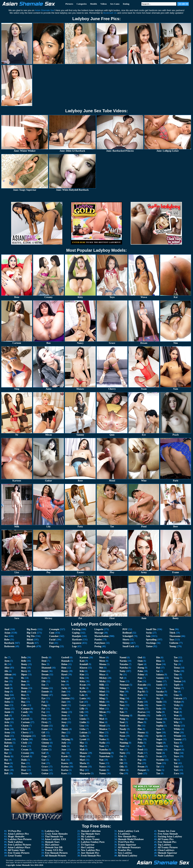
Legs (74, 646)
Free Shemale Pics (167, 842)
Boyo (24, 698)
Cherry (25, 733)
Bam (7, 750)
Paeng (141, 668)
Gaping (76, 633)
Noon (122, 736)
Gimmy (45, 743)
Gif (43, 733)
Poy (140, 763)
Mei (101, 668)
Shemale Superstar (167, 853)
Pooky (141, 756)
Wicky (177, 726)
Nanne (103, 770)
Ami (6, 685)
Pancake (142, 685)
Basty (7, 756)
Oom (140, 661)
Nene (122, 681)
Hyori (64, 675)
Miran (102, 712)
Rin (158, 657)
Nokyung (124, 715)
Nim (122, 692)
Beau (7, 763)
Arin (7, 722)
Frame (45, 726)
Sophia (160, 726)
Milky (102, 688)
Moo (102, 733)
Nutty (122, 753)
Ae (6, 657)
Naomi (123, 657)
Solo (148, 636)
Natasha (124, 664)
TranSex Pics (125, 850)
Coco (24, 746)
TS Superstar (88, 845)
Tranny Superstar (127, 845)
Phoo (140, 722)
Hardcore (77, 640)
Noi (121, 709)
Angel (7, 698)
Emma (45, 688)
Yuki (176, 767)
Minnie (103, 705)
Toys (172, 640)
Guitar (45, 773)
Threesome (175, 636)
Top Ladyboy (164, 845)
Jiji (63, 726)
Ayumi (8, 739)
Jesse (64, 715)
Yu (175, 760)
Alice (7, 668)
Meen (102, 661)
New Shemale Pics (127, 837)
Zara (176, 773)
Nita (122, 702)
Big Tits (31, 636)
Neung (123, 688)
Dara (24, 767)
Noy (122, 739)
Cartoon (25, 722)
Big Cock (32, 633)
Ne (121, 675)
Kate (82, 661)
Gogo (44, 756)
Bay (6, 760)
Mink (102, 702)
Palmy (141, 675)
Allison (8, 675)
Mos (101, 736)
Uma (176, 695)
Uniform (174, 643)
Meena (103, 664)
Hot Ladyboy (88, 847)
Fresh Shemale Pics (91, 856)
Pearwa (142, 712)
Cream (25, 750)
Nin (121, 695)
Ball (6, 746)
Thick (172, 633)
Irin (63, 681)
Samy (159, 681)
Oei (121, 756)
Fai (43, 702)
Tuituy (177, 688)
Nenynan (124, 685)
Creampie (54, 629)
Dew (44, 664)
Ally (6, 678)
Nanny (103, 773)
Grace (45, 767)
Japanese (77, 643)
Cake (24, 705)
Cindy (24, 743)
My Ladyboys (88, 837)
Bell (6, 773)
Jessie (64, 719)
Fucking (76, 629)
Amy (7, 695)
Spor (159, 733)
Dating (126, 4)
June (64, 750)
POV (125, 629)
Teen (172, 629)
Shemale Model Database (131, 839)
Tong (176, 678)
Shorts (126, 640)
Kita (82, 678)
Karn (64, 773)
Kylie (82, 688)
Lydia (82, 736)
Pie (139, 726)
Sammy (160, 678)
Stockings (151, 643)
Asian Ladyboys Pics (18, 834)
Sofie (159, 715)
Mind (102, 695)
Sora (159, 729)
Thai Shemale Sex (54, 837)
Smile (159, 702)
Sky (158, 698)
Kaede (65, 756)
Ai (5, 664)
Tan (158, 773)
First (44, 719)
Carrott (25, 719)
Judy (64, 743)
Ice (63, 678)
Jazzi (64, 705)
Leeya (83, 705)
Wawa (177, 719)
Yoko (176, 753)
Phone (141, 719)
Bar (6, 753)
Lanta (83, 698)
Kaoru (65, 763)
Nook (122, 733)
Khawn (83, 668)
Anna (7, 709)
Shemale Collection (91, 831)
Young (173, 646)
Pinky (141, 736)
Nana (102, 763)
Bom (24, 681)
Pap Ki (141, 692)
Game (45, 729)
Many (83, 756)
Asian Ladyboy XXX (55, 839)
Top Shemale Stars (91, 834)
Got (43, 763)
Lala (82, 695)
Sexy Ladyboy (125, 853)
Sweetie (160, 760)
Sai (158, 671)
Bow (23, 695)
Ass (6, 636)
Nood (122, 726)
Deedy (45, 657)
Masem (83, 767)
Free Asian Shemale (168, 834)
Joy (63, 736)
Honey (65, 671)
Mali (82, 750)
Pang (140, 688)
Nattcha (124, 668)
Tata (176, 661)
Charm (25, 726)
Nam (102, 746)
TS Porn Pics (15, 831)
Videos (104, 4)
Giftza (45, 739)
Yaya (176, 743)
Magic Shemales (16, 837)
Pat (139, 698)
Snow (159, 705)
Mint (102, 709)
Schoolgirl (128, 636)
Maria (83, 763)
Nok (122, 712)
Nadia (102, 743)
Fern (44, 715)
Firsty (45, 722)
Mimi (102, 692)
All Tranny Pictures (168, 847)
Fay (43, 712)
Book (24, 692)
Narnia (123, 661)
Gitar (44, 746)
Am (6, 681)
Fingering (54, 646)
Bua (23, 702)
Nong (122, 719)
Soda (159, 709)
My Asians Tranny (90, 839)
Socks (149, 633)
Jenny (64, 712)
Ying (176, 746)
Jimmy (65, 729)
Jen (63, 709)
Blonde (30, 643)
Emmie (45, 692)
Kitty (82, 681)
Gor (44, 760)
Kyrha (83, 692)
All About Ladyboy (127, 856)
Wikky (177, 729)
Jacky (64, 688)
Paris (140, 695)
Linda (83, 719)
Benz (24, 668)
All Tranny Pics (166, 839)
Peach (141, 709)
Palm (140, 671)
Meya (102, 675)
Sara (159, 688)
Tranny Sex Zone (166, 831)
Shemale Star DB (54, 847)
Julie (64, 746)
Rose (159, 664)
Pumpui (142, 770)
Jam (64, 692)
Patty (140, 702)
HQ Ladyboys (52, 845)
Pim (140, 729)
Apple (7, 719)
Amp (7, 692)
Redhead (127, 633)
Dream (45, 675)
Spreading (151, 640)
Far (43, 709)
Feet (51, 643)
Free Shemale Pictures (56, 853)
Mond (102, 726)
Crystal (25, 756)
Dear (24, 770)
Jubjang (66, 739)
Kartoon (84, 657)
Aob (6, 715)
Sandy (159, 685)
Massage (99, 633)
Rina (159, 661)
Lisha (82, 729)
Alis (6, 671)
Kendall (84, 664)
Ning (122, 698)
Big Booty (32, 629)
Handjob (77, 636)
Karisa (65, 770)
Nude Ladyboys (166, 856)
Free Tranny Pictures (19, 853)
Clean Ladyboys (166, 850)
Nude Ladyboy (15, 842)
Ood (140, 657)
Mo (101, 715)
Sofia (159, 712)
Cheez (24, 729)
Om (122, 773)
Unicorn (178, 698)
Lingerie (99, 629)
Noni (122, 722)
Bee (6, 767)
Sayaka (160, 692)
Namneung (105, 753)
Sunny (160, 750)
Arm (7, 729)
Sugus (159, 743)
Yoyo (176, 756)
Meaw (102, 657)
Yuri (176, 770)
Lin (81, 715)
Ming (102, 698)
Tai (158, 767)
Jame (64, 695)
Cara (24, 715)
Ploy (140, 739)
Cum (52, 633)
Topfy (177, 685)
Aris (6, 726)
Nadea (102, 739)
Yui (175, 763)
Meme (102, 671)
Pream (141, 767)
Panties (98, 640)
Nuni (122, 746)
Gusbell (65, 657)
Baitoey (8, 743)
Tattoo (149, 646)
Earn (44, 678)
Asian (7, 633)
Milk (102, 685)
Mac (82, 743)
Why (176, 722)
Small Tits (151, 629)
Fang (44, 705)
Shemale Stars (52, 842)
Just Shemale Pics (90, 853)
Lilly (82, 709)
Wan (176, 715)
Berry (24, 671)
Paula (141, 705)
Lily (82, 712)
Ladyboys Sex (52, 831)
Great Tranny (15, 856)
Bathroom (9, 646)
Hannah (65, 661)
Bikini (30, 640)
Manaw (83, 753)
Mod (102, 719)
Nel (121, 678)
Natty (122, 671)
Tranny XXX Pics (54, 850)
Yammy (178, 739)
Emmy (45, 695)
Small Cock (128, 646)
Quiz (140, 773)
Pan (140, 681)
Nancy (102, 767)
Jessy (64, 722)
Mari (82, 760)
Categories (82, 4)
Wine (176, 733)
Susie (159, 753)
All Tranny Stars (16, 850)
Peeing (98, 646)
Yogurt (177, 750)
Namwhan (104, 756)
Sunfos (160, 746)
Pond (140, 750)
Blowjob (31, 646)
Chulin (25, 739)
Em (43, 685)
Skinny (126, 643)
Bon (23, 685)
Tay (176, 664)
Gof (43, 753)
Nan (101, 760)
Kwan (83, 685)
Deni (44, 661)
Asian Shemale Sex (25, 865)
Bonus (24, 688)
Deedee (25, 773)
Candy (25, 712)
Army (7, 733)
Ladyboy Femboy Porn (93, 842)
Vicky (177, 705)
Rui (158, 668)
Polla (140, 743)
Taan (159, 763)
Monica (103, 729)
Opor (140, 664)
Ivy (63, 685)
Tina (176, 675)
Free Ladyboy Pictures (19, 845)
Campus (25, 709)
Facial (52, 640)
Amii (7, 688)
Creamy (25, 753)
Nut (122, 750)
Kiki (82, 671)
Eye (43, 698)
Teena (177, 668)
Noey (122, 705)
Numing (124, 743)
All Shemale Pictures (55, 856)
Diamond (46, 668)
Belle (24, 661)
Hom (64, 668)
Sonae (159, 719)
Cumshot (54, 636)
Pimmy (141, 733)
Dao (23, 763)
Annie (7, 712)
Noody (123, 729)
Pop (140, 760)
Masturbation (101, 636)
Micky (102, 681)
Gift (44, 736)
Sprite (159, 736)
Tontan (177, 681)
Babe (7, 640)
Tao (176, 657)
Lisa (82, 726)
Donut (45, 671)
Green (45, 770)
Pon (140, 746)
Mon (102, 722)
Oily (122, 767)
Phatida (142, 715)
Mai (82, 746)
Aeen (7, 661)
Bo (23, 678)
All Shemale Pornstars (129, 847)
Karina (65, 767)
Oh (121, 760)
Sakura (160, 675)
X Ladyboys (124, 834)
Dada (24, 760)
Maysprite (85, 773)
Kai (63, 760)
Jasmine (66, 698)
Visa (176, 709)
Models (93, 4)
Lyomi (83, 739)
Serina (160, 695)
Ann (6, 705)
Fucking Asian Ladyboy (170, 837)
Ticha (177, 671)
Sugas (159, 739)
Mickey (103, 678)
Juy (63, 753)
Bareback (9, 643)
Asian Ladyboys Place (19, 847)
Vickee (177, 702)
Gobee (45, 750)
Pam (140, 678)
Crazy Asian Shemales (56, 834)
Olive (122, 770)
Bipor (24, 675)
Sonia (159, 722)
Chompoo (26, 736)
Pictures (69, 4)
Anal (7, 629)
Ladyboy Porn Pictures (20, 839)
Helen (64, 664)
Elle (43, 681)
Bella (24, 657)
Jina (64, 733)
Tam (159, 770)
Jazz (64, 702)
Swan (159, 756)
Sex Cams (115, 4)
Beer (7, 770)
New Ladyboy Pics (90, 850)
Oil (121, 763)
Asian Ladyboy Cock (128, 831)
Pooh (140, 753)
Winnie (177, 736)
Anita (7, 702)
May (82, 770)
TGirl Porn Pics (126, 842)
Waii (176, 712)
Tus (175, 692)
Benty (24, 664)
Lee (81, 702)
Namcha (104, 750)
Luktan (83, 733)
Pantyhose (100, 643)
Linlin (83, 722)
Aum (7, 736)
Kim (82, 675)
